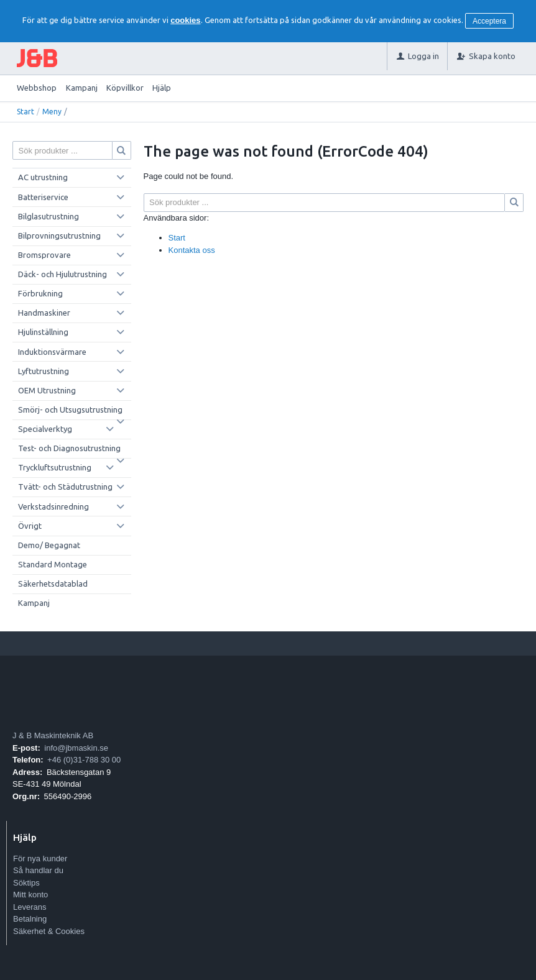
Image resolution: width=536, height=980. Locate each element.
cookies (185, 20)
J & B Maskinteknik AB (53, 735)
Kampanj (82, 88)
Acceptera (489, 21)
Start (25, 112)
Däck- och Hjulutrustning (62, 274)
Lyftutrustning (44, 371)
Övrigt (30, 526)
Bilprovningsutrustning (59, 236)
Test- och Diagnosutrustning (69, 448)
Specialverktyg (45, 429)
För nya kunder (40, 859)
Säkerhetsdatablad (53, 584)
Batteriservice (43, 197)
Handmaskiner (44, 313)
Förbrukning (40, 293)
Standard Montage (53, 564)
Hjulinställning (43, 332)
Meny (52, 112)
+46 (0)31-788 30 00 (84, 760)
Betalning (30, 919)
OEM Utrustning (47, 390)
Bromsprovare (44, 255)
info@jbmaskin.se (76, 748)
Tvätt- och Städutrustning (65, 487)
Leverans (30, 907)
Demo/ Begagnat (49, 545)
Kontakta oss (192, 250)
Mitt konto (30, 895)
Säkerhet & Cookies (49, 931)
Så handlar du (38, 870)
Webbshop (37, 88)
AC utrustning (43, 177)
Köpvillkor (125, 88)
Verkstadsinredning (53, 506)
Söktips (26, 883)
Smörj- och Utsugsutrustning (70, 410)
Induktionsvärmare (52, 352)
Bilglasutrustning (49, 216)
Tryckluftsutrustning (55, 467)
